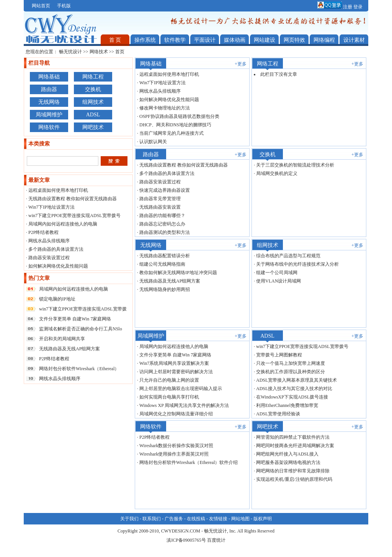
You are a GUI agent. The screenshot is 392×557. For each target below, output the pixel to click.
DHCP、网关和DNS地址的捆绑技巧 (175, 125)
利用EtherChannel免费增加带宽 (287, 405)
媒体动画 (235, 40)
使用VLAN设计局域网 (278, 281)
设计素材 (354, 40)
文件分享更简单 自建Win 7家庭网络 (75, 319)
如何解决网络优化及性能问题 (58, 266)
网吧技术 (93, 127)
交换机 (93, 89)
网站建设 (265, 40)
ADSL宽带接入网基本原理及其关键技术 (296, 380)
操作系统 (145, 40)
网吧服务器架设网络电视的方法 (288, 462)
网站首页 (41, 6)
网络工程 (93, 77)
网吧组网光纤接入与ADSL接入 (287, 454)
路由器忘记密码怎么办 (162, 224)
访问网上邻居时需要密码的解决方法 (176, 372)
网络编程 (324, 40)
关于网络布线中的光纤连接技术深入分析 (297, 264)
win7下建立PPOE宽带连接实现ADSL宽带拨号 (74, 216)
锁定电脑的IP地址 (57, 299)
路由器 (49, 89)
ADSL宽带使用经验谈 (278, 414)
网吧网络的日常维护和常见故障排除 (293, 471)
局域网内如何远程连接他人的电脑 (63, 224)
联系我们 (152, 519)
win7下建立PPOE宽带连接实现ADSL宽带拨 (83, 309)
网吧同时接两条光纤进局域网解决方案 (295, 446)
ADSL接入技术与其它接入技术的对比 (294, 389)
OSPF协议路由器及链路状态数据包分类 (179, 116)
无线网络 (49, 102)
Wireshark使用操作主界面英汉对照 (174, 454)
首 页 (115, 40)
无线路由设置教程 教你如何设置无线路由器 (73, 199)
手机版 (64, 6)
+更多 (241, 64)
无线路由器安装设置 (160, 207)
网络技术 (99, 52)
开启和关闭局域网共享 (62, 339)
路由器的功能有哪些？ (162, 216)
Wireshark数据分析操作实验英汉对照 (176, 446)
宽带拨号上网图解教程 (279, 355)
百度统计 (216, 540)
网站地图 (240, 519)
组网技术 (93, 102)
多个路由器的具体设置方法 (56, 249)
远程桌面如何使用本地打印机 (58, 190)
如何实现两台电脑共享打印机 (169, 397)
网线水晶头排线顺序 (49, 241)
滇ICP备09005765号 (186, 540)
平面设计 (205, 40)
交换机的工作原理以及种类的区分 (291, 372)
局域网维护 (49, 115)
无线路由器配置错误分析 (165, 256)
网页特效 (294, 40)
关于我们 (129, 519)
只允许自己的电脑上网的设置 (169, 380)
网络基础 (49, 77)
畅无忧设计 (70, 52)
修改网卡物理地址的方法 (165, 108)
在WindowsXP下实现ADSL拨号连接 (292, 397)
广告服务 (174, 519)
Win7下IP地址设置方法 (51, 207)
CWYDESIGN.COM (181, 531)
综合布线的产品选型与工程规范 (288, 256)
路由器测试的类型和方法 (165, 232)
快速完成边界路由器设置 (165, 190)
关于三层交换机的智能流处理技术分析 (295, 165)
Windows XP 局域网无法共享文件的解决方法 (184, 405)
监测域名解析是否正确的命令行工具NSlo (81, 329)
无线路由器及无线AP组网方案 (69, 349)
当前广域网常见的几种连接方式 (171, 133)
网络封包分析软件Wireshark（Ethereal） (79, 369)
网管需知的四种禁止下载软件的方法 (293, 437)
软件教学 (175, 40)
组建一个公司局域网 (277, 273)
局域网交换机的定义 (277, 173)
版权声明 (263, 519)
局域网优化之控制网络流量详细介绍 (176, 414)
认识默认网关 (153, 142)
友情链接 (218, 519)
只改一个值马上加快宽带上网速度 (291, 363)
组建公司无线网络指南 (162, 264)
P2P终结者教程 (43, 232)
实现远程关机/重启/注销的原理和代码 (294, 479)
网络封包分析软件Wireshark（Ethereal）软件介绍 (189, 462)
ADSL (93, 115)
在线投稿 (196, 519)
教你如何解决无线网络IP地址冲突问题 (178, 273)
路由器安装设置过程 (49, 258)
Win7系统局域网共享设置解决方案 (174, 363)
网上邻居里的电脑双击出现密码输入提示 (181, 389)
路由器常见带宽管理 (160, 199)
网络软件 (49, 127)
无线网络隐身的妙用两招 (165, 289)
